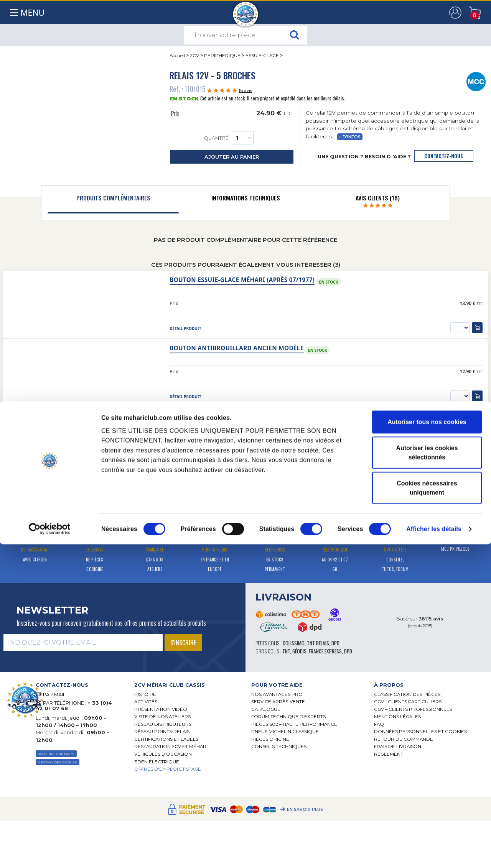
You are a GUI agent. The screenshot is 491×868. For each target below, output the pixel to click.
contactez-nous (444, 156)
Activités (146, 702)
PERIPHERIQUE (222, 56)
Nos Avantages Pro (277, 694)
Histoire (145, 694)
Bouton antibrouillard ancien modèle (236, 348)
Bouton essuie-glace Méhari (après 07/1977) (242, 280)
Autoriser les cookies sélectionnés (427, 776)
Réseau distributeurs (163, 724)
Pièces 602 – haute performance (294, 724)
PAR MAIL (54, 695)
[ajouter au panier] (477, 328)
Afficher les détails (434, 852)
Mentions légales (397, 717)
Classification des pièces (407, 694)
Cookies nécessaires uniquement (427, 811)
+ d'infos (350, 137)
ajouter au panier (232, 157)
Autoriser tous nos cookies (427, 746)
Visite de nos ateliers (162, 717)
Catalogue (266, 709)
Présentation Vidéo (161, 709)
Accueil (177, 56)
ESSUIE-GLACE (262, 56)
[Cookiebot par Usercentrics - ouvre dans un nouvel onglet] (50, 853)
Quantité (229, 138)
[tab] (113, 200)
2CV (194, 56)
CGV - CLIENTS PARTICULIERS (408, 702)
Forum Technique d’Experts (288, 717)
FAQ (379, 724)
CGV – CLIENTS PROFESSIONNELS (413, 709)
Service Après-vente (278, 702)
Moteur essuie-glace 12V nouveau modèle (240, 416)
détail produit (185, 328)
